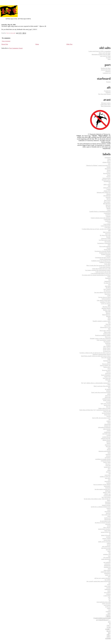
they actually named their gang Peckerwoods (99, 581)
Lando (109, 296)
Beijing (109, 199)
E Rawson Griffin (106, 238)
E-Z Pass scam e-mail (105, 240)
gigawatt (108, 472)
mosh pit (108, 513)
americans (108, 396)
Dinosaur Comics (106, 103)
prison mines (107, 540)
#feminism (108, 169)
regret (109, 551)
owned (109, 526)
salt (110, 561)
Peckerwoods (107, 334)
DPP (109, 230)
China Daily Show (106, 104)
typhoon (108, 594)
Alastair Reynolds (106, 70)
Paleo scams (107, 332)
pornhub (108, 537)
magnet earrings (106, 505)
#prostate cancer (106, 180)
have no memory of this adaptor (102, 484)
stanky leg (108, 575)
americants (108, 397)
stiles (109, 576)
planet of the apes (106, 535)
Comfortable (107, 219)
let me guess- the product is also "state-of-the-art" (97, 499)
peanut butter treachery (104, 529)
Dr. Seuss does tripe (105, 235)
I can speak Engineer (105, 267)
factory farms (107, 462)
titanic (109, 584)
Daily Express (107, 232)
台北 (109, 622)
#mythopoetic (107, 173)
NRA (109, 318)
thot (110, 583)
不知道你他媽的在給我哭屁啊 (102, 618)
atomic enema (107, 400)
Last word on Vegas (105, 56)
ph (110, 534)
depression (108, 445)
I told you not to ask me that (103, 272)
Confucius (108, 221)
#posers (109, 176)
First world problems (105, 246)
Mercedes (108, 311)
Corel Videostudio (106, 226)
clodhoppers (107, 432)
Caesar (109, 210)
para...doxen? (107, 527)
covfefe (109, 435)
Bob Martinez (107, 203)
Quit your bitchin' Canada (104, 340)
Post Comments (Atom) (16, 48)
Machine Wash (107, 307)
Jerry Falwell (107, 289)
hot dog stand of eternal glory (103, 489)
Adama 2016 (107, 191)
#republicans (107, 181)
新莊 (109, 633)
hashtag (109, 483)
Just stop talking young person (102, 292)
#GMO (109, 167)
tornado (109, 588)
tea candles (108, 580)
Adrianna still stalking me (104, 192)
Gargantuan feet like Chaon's (103, 257)
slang (109, 569)
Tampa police (107, 367)
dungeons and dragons (105, 451)
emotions (108, 454)
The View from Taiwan (104, 94)
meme (109, 510)
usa (110, 600)
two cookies (107, 592)
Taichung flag (107, 361)
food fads (108, 465)
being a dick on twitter (105, 408)
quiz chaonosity (106, 546)
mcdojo (109, 508)
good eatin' (108, 475)
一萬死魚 (108, 616)
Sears (109, 59)
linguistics (108, 502)
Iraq (110, 280)
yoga (109, 610)
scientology (107, 564)
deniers (109, 443)
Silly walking (107, 346)
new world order (106, 515)
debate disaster (107, 440)
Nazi (109, 323)
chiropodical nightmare (104, 427)
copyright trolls (106, 434)
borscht (109, 416)
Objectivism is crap (105, 327)
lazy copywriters (106, 497)
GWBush (108, 256)
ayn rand (108, 402)
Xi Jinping (108, 389)
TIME (109, 359)
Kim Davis (108, 294)
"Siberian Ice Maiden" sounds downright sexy (98, 165)
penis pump (107, 530)
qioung (109, 545)
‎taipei (109, 613)
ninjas (109, 516)
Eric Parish (108, 242)
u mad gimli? (107, 596)
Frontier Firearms (106, 254)
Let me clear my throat (104, 297)
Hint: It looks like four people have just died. (99, 265)
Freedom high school (105, 253)
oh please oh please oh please (103, 523)
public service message (104, 542)
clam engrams (107, 429)
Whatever (108, 71)
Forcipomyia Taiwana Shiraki (103, 251)
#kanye (109, 172)
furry (109, 469)
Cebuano (108, 216)
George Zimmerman (105, 259)
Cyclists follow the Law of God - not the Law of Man (96, 229)
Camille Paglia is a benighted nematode (100, 211)
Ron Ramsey (107, 342)
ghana (109, 470)
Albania (108, 194)
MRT (109, 305)
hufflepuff (108, 491)
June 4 (109, 161)
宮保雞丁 (108, 629)
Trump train (107, 376)
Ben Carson (107, 200)
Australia (108, 197)
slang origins (107, 570)
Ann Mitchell (107, 196)
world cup (108, 607)
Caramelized (107, 213)
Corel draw (108, 227)
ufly (110, 599)
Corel (109, 223)
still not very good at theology (102, 578)
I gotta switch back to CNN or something (100, 51)
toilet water (108, 586)
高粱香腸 (108, 638)
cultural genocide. (106, 438)
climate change (107, 162)
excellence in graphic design (103, 459)
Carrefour (108, 215)
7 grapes (108, 189)
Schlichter (108, 343)
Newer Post (5, 44)
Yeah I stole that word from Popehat (101, 392)
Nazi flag (108, 324)
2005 (109, 186)
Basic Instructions (106, 106)
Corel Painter (107, 224)
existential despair (106, 461)
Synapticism (107, 91)
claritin (109, 430)
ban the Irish (107, 405)
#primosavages (107, 178)
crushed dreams (106, 437)
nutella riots (107, 518)
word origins (107, 605)
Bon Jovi (108, 205)
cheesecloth (107, 424)
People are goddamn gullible (103, 335)
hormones (108, 488)
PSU (109, 329)
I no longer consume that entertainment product (98, 270)
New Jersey (107, 326)
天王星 (109, 627)
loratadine (108, 503)
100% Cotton (107, 184)
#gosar (109, 170)
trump (109, 591)
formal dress (107, 467)
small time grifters (106, 572)
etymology (108, 457)
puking (109, 543)
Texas (109, 369)
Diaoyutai (108, 234)
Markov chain (107, 310)
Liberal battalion (106, 299)
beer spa (108, 407)
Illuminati (108, 278)
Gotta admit (107, 264)
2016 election (107, 188)
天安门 (109, 626)
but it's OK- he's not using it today (101, 418)
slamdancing (107, 567)
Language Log (107, 73)
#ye (110, 183)
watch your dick (106, 603)
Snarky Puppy (107, 350)
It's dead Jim (107, 283)
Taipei (109, 362)
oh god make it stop (105, 521)
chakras (109, 421)
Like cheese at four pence (104, 300)
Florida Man (107, 250)
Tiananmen (108, 157)
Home (37, 44)
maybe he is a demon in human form (101, 507)
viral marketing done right (104, 602)
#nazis (109, 175)
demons (109, 442)
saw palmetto (107, 562)
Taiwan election (106, 364)
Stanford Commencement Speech (102, 354)
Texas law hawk (106, 370)
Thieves (108, 372)
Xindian (108, 391)
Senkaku (108, 345)
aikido (109, 394)
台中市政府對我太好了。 (103, 620)
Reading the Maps (106, 68)
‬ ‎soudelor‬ (108, 615)
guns (109, 480)
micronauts (108, 511)
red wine (108, 550)
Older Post (69, 44)
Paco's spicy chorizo (105, 330)
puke (109, 164)
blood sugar (107, 415)
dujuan (109, 450)
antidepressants (106, 399)
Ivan (109, 284)
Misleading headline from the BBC (101, 54)
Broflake (108, 207)
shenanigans (107, 565)
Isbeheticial (107, 281)
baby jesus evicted (106, 403)
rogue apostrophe (106, 559)
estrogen (108, 456)
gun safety (108, 478)
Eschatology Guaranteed (104, 243)
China (109, 159)
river (109, 556)
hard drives (108, 481)
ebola (109, 453)
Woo (109, 388)
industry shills (107, 492)
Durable (108, 237)
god (110, 473)
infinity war (107, 494)
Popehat (108, 82)
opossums (108, 524)
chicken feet (107, 426)
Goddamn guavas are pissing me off (101, 261)
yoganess (108, 611)
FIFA (109, 245)
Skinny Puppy (107, 348)
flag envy (108, 464)
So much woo (107, 351)
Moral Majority (106, 315)
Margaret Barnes (106, 308)
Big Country (107, 202)
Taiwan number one (105, 365)
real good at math (106, 548)
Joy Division (107, 291)
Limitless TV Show (105, 302)
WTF (109, 381)
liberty (109, 500)
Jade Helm (108, 286)
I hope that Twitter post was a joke (101, 269)
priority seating (107, 538)
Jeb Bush (108, 288)
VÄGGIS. (108, 380)
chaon (109, 423)
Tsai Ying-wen (107, 378)
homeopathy (107, 486)
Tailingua (108, 92)
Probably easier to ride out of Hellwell (100, 338)
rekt (110, 553)
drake (109, 448)
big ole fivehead (106, 413)
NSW (109, 319)
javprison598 (107, 496)
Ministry (108, 313)
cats (110, 419)
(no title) (108, 58)
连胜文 (109, 637)
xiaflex (109, 608)
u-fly (109, 597)
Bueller (109, 208)
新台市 (109, 631)
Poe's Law (108, 337)
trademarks (108, 589)
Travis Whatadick (106, 375)
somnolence (107, 573)
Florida (109, 248)
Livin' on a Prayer (106, 303)
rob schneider (107, 557)
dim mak (108, 446)
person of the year (106, 532)
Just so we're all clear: (105, 53)
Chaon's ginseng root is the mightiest (101, 218)
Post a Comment (6, 41)
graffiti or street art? (105, 476)
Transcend (108, 373)
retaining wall (107, 554)
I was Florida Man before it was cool (101, 273)
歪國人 (109, 635)
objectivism (107, 519)
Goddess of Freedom (105, 262)
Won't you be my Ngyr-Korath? (102, 386)
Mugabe (108, 316)
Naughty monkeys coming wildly (102, 321)
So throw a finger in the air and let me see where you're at (95, 353)
